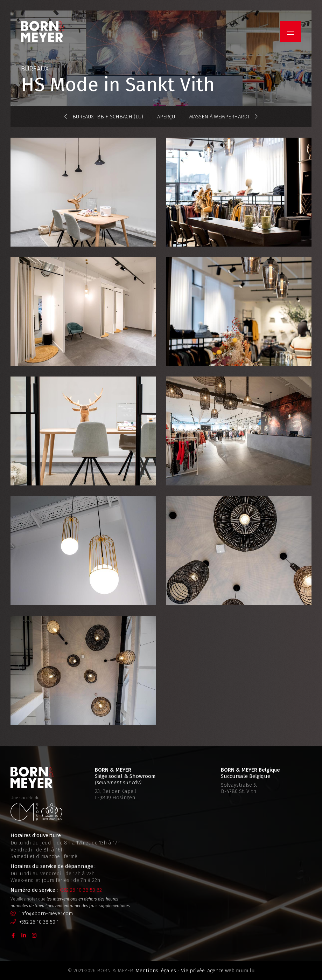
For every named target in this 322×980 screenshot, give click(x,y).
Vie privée (193, 971)
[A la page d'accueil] (43, 32)
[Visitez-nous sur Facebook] (13, 935)
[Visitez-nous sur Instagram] (34, 935)
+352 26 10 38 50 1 (39, 922)
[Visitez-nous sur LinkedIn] (24, 935)
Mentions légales (156, 971)
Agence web (221, 971)
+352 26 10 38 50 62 (80, 890)
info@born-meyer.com (46, 913)
